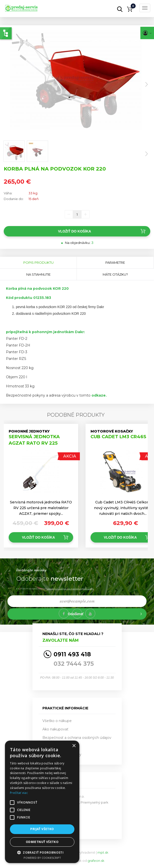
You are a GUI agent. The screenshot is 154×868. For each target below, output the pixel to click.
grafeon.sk (96, 861)
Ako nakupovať (55, 729)
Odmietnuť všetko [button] (42, 842)
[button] (42, 852)
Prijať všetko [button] (42, 829)
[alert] (42, 802)
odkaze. (99, 395)
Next (147, 85)
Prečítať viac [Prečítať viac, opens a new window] (19, 793)
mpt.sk (103, 852)
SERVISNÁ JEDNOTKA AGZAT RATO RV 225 (34, 440)
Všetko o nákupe (57, 721)
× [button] (74, 746)
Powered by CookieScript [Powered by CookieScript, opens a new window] (42, 858)
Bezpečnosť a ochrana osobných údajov (77, 738)
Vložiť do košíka (75, 231)
